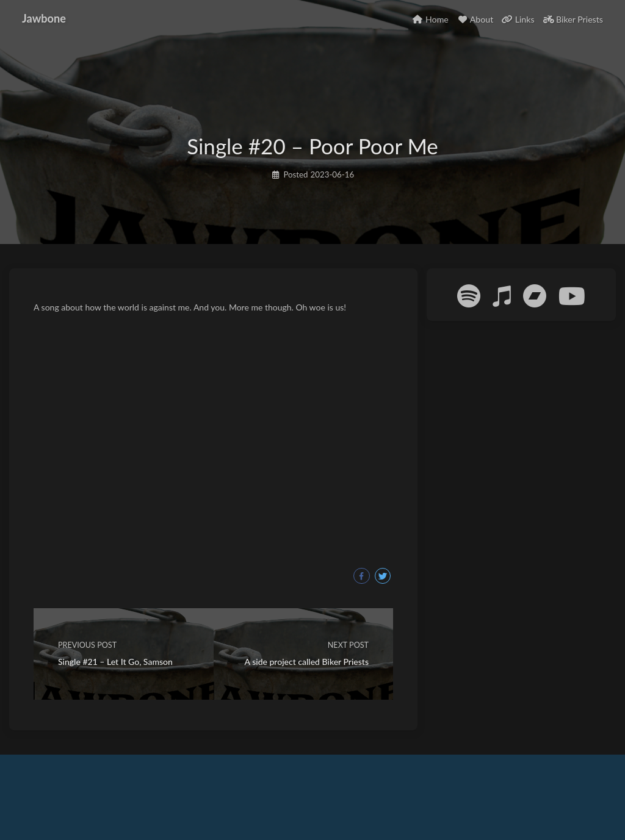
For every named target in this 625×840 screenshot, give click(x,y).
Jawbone (44, 18)
